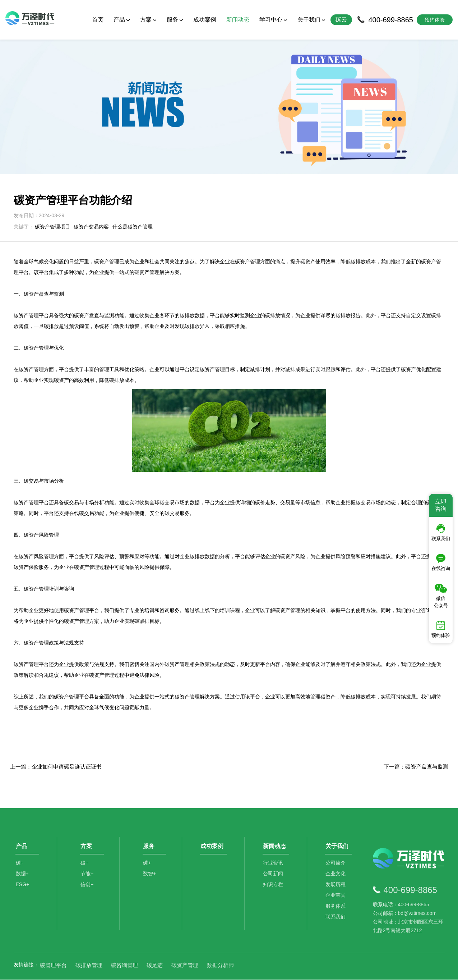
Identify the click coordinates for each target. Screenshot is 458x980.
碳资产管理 (185, 944)
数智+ (151, 856)
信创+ (88, 866)
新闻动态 (238, 20)
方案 (148, 20)
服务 (175, 20)
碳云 (341, 20)
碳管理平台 (53, 944)
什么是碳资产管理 (133, 205)
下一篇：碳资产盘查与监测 (416, 745)
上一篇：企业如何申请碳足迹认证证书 (56, 745)
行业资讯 (274, 845)
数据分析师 (220, 944)
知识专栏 (274, 866)
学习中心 (273, 20)
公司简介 (337, 845)
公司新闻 (274, 856)
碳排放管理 (89, 944)
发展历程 (337, 866)
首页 (98, 20)
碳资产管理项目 (52, 205)
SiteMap (355, 969)
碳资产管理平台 (71, 675)
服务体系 (337, 888)
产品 (122, 20)
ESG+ (23, 866)
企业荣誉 (337, 877)
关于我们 (311, 20)
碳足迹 (155, 944)
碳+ (20, 845)
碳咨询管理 (124, 944)
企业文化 (337, 856)
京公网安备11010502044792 (258, 969)
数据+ (22, 856)
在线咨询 (441, 562)
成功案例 (205, 20)
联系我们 (337, 899)
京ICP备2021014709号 (319, 969)
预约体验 (441, 629)
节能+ (88, 856)
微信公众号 (441, 596)
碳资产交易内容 (91, 205)
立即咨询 (441, 505)
